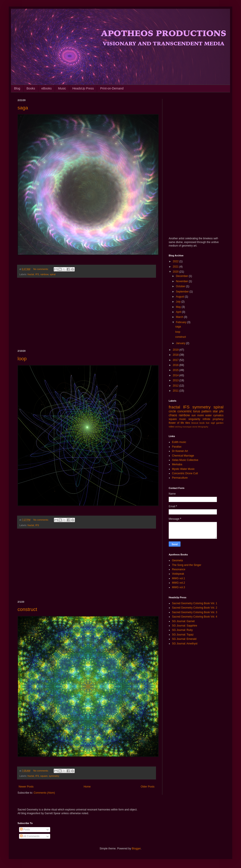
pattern (206, 411)
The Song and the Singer (187, 565)
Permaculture (180, 478)
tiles (188, 423)
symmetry (54, 776)
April (179, 312)
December (182, 276)
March (180, 317)
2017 (176, 360)
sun (194, 415)
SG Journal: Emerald (184, 639)
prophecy (218, 419)
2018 (176, 355)
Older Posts (148, 787)
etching (178, 427)
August (180, 297)
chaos (173, 415)
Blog (17, 88)
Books (31, 88)
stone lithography (200, 427)
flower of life (176, 423)
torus (197, 411)
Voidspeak (178, 574)
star (215, 411)
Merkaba (177, 464)
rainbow (44, 274)
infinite (206, 419)
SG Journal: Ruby (182, 630)
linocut (195, 423)
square (44, 776)
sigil (213, 423)
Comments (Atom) (44, 793)
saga (23, 108)
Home (87, 787)
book (202, 423)
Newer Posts (26, 787)
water (208, 415)
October (181, 286)
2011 (176, 391)
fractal (31, 274)
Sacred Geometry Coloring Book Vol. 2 (195, 608)
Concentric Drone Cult (185, 473)
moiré (200, 415)
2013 (176, 380)
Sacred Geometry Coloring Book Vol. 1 (195, 603)
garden (220, 423)
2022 (176, 261)
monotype (187, 427)
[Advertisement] (87, 314)
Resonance (179, 569)
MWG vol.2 (178, 583)
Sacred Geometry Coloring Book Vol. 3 (195, 612)
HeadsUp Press (83, 88)
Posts (25, 829)
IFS (37, 274)
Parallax (177, 447)
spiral (53, 274)
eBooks (47, 88)
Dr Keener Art (180, 451)
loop (22, 359)
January (181, 343)
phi (221, 411)
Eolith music (179, 442)
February (182, 322)
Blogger (136, 849)
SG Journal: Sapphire (185, 626)
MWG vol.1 (178, 578)
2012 (176, 386)
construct (27, 609)
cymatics (218, 415)
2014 (176, 375)
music (183, 419)
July (179, 302)
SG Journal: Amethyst (185, 644)
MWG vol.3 (178, 587)
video (172, 427)
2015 (176, 370)
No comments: (41, 269)
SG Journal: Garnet (183, 621)
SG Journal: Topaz (183, 635)
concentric (185, 411)
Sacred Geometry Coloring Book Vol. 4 (195, 617)
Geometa (177, 560)
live (208, 423)
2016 (176, 365)
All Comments (30, 836)
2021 (176, 267)
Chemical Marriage (183, 456)
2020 (176, 272)
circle (172, 411)
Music (62, 88)
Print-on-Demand (112, 88)
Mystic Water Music (183, 469)
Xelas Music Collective (185, 460)
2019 (176, 350)
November (182, 281)
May (179, 307)
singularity (194, 419)
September (183, 292)
